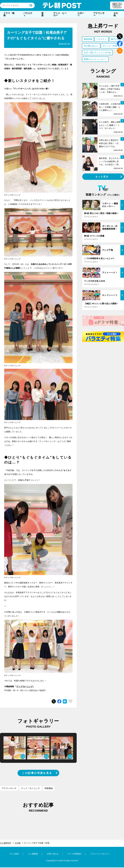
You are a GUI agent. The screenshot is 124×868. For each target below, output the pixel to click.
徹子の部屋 (116, 39)
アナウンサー (99, 14)
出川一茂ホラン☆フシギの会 (97, 52)
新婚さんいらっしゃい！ (95, 59)
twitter (120, 36)
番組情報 (88, 39)
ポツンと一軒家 (110, 46)
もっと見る (102, 177)
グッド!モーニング (25, 686)
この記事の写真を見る (37, 773)
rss (120, 51)
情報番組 (49, 788)
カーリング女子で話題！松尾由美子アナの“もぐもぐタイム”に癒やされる (39, 843)
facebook (120, 44)
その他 (116, 14)
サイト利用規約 (74, 854)
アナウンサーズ (9, 788)
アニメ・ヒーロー (60, 14)
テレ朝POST (62, 5)
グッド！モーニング (30, 788)
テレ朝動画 (33, 854)
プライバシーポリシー (100, 854)
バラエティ (28, 14)
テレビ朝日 (14, 854)
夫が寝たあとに (91, 46)
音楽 (42, 14)
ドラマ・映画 (9, 14)
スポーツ (81, 14)
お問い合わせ (53, 854)
